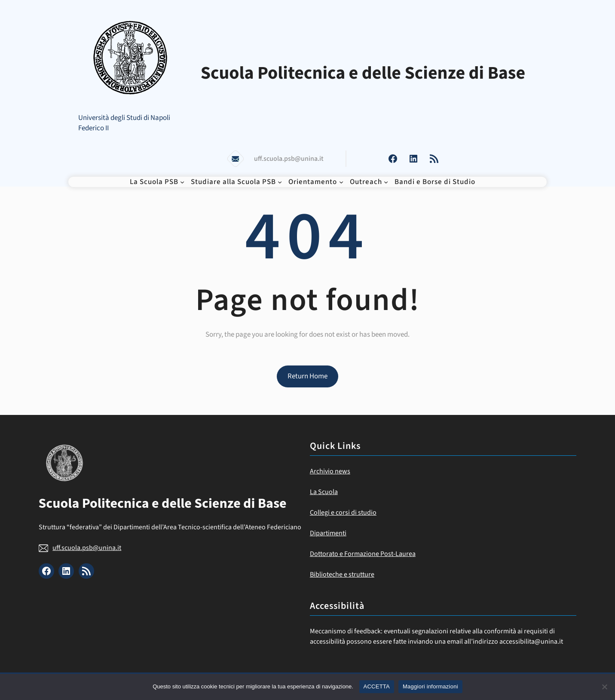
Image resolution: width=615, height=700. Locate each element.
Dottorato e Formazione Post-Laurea (363, 554)
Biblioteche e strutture (342, 574)
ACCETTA (377, 686)
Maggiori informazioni (430, 686)
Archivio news (330, 471)
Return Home (307, 376)
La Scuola (324, 492)
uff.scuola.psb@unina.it (87, 548)
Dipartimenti (328, 533)
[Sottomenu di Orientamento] (341, 182)
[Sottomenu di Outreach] (386, 182)
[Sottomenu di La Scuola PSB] (182, 182)
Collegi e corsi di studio (343, 513)
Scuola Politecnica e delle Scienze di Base (363, 73)
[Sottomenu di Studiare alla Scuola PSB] (280, 182)
